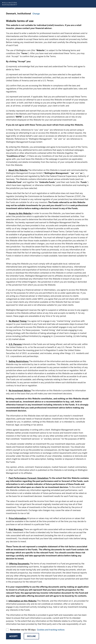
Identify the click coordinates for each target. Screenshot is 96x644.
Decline (31, 636)
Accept (13, 636)
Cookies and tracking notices (51, 630)
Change (36, 14)
